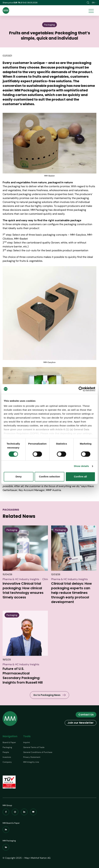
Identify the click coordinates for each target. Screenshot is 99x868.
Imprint (27, 742)
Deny (19, 477)
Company (7, 762)
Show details (81, 466)
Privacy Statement (32, 757)
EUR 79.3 (18, 3)
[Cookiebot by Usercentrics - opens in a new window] (81, 389)
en (94, 3)
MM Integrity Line (31, 762)
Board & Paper (9, 742)
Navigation (10, 736)
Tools (27, 736)
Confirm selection (49, 477)
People (6, 752)
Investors (7, 757)
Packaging (7, 747)
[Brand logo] (6, 10)
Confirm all (80, 477)
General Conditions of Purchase (38, 752)
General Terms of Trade (34, 747)
